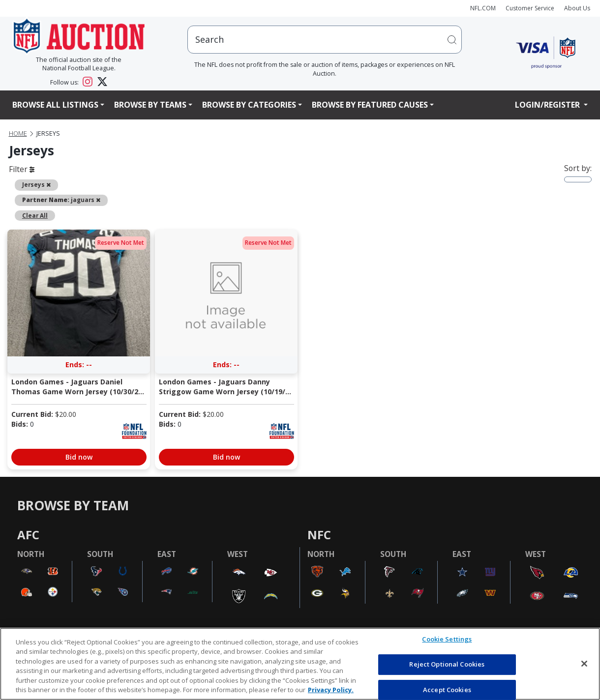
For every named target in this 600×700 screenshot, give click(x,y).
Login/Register (548, 105)
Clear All (35, 215)
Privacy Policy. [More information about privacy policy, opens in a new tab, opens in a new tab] (331, 690)
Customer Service (530, 8)
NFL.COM (483, 8)
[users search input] (325, 40)
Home (18, 133)
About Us (577, 8)
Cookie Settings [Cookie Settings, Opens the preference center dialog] (447, 640)
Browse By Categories (249, 105)
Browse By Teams (150, 105)
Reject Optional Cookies (447, 664)
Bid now (79, 457)
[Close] (584, 664)
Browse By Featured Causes (370, 105)
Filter (22, 169)
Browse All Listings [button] (55, 105)
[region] (300, 664)
